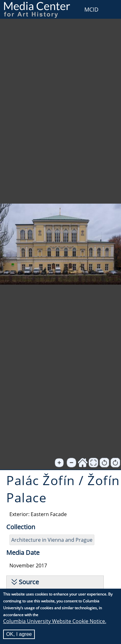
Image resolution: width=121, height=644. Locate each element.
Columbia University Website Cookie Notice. (55, 621)
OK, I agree (19, 634)
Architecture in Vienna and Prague (52, 540)
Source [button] (29, 582)
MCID (91, 9)
